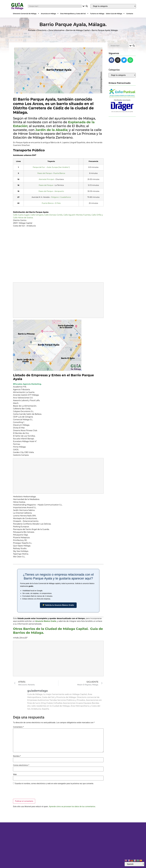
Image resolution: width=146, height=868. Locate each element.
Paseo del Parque (45, 173)
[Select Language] (134, 864)
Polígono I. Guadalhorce (61, 197)
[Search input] (55, 6)
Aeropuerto (59, 191)
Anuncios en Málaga (50, 13)
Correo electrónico (21, 765)
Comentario (18, 727)
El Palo (58, 203)
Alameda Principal (46, 179)
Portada (32, 30)
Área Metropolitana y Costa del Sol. (74, 13)
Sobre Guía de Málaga (115, 13)
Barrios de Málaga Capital (78, 30)
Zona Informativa (56, 30)
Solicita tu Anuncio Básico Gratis (58, 605)
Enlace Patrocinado (120, 83)
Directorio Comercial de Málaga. (26, 13)
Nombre (17, 756)
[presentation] (30, 792)
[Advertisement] (58, 300)
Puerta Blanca (59, 173)
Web (15, 774)
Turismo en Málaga (97, 14)
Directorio (42, 30)
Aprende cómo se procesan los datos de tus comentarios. (72, 807)
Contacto (130, 14)
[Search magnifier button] (87, 6)
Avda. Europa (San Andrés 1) (58, 167)
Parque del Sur (39, 167)
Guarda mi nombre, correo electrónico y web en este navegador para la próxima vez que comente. (54, 784)
